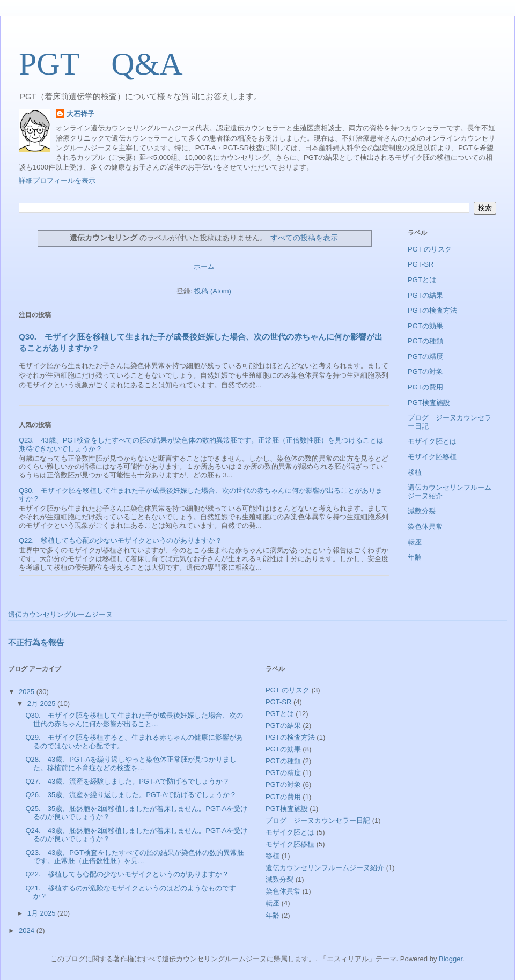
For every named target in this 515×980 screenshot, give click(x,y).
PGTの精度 (425, 356)
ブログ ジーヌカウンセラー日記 (318, 820)
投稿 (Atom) (213, 291)
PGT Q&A (101, 64)
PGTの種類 (425, 341)
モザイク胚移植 (432, 457)
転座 (415, 542)
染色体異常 (425, 526)
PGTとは (422, 280)
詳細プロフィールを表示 (57, 180)
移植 (415, 472)
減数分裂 (422, 511)
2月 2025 (42, 703)
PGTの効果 (425, 326)
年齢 (415, 557)
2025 (28, 692)
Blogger (451, 959)
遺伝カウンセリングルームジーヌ (60, 614)
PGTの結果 (425, 295)
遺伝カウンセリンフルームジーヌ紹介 (325, 868)
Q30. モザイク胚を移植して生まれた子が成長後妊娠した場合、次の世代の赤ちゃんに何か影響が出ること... (134, 720)
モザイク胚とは (432, 441)
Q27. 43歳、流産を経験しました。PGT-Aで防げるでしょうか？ (127, 781)
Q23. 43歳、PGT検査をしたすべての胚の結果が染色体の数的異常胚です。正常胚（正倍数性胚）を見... (134, 857)
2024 (28, 930)
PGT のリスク (430, 249)
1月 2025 (42, 913)
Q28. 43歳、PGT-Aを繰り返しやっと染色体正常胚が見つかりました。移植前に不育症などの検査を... (131, 764)
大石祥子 (80, 114)
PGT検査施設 (429, 403)
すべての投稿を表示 (304, 238)
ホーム (204, 266)
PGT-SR (421, 264)
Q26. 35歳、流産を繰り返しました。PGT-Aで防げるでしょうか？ (131, 795)
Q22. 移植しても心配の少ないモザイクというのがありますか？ (120, 540)
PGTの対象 (425, 371)
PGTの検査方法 (432, 310)
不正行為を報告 (36, 642)
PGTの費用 (425, 387)
